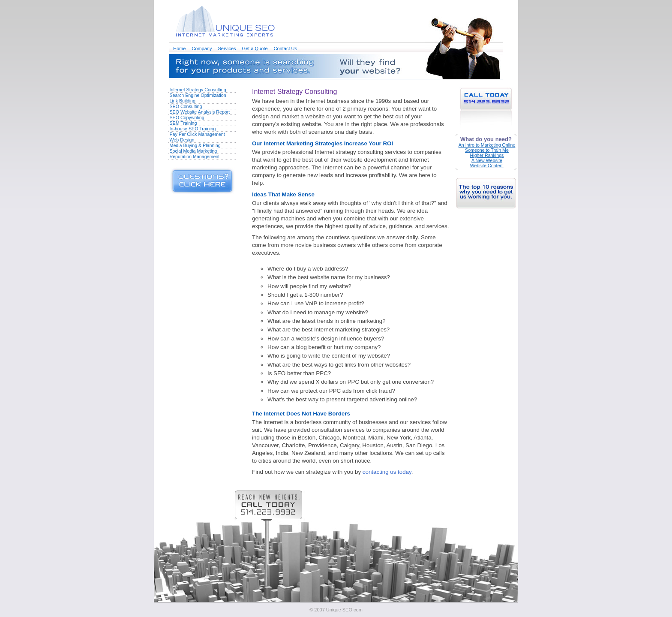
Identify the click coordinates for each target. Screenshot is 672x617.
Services (227, 48)
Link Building (183, 101)
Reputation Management (195, 157)
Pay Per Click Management (197, 134)
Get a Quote (255, 48)
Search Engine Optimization (198, 95)
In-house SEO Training (193, 129)
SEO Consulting (186, 106)
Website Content (487, 166)
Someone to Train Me (487, 150)
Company (202, 48)
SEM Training (183, 123)
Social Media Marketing (193, 151)
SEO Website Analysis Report (200, 112)
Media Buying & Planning (195, 145)
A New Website (487, 160)
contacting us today (387, 472)
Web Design (182, 140)
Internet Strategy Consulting (198, 90)
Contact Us (285, 48)
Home (179, 48)
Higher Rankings (487, 155)
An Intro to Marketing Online (487, 145)
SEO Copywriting (187, 117)
